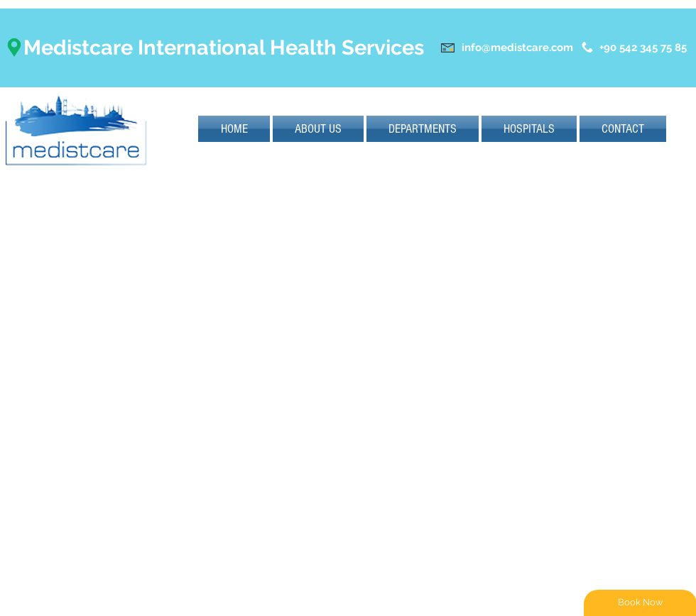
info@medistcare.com (517, 48)
